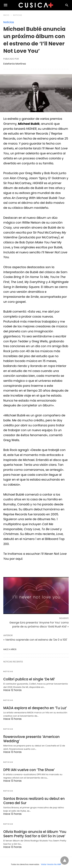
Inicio (6, 15)
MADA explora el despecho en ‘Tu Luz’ (34, 708)
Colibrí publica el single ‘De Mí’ (29, 679)
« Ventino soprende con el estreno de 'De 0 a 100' (35, 640)
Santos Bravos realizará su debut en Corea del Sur (33, 800)
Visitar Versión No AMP (51, 863)
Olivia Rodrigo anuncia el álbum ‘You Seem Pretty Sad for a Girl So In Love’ (34, 832)
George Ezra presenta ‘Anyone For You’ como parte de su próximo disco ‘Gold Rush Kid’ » (39, 625)
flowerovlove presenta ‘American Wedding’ (31, 738)
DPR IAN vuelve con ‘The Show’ (28, 769)
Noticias (18, 15)
